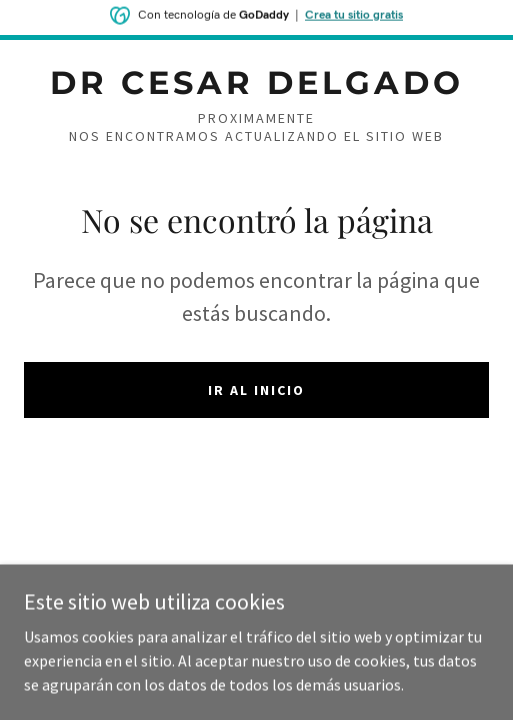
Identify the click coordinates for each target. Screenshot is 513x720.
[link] (256, 83)
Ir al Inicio (256, 390)
